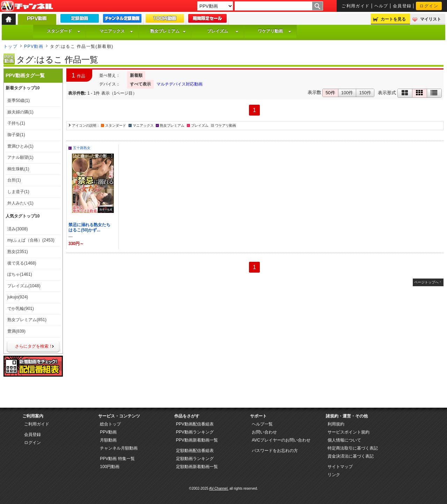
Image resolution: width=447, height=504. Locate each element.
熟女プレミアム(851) (27, 320)
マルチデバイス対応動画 (179, 84)
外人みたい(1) (20, 203)
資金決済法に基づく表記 (351, 456)
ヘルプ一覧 (262, 424)
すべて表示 (140, 84)
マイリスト (431, 19)
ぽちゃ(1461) (20, 274)
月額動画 (108, 440)
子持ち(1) (16, 123)
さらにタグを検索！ (34, 346)
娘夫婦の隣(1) (20, 112)
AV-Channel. (219, 488)
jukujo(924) (18, 297)
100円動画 (110, 467)
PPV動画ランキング (195, 432)
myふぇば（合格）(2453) (31, 240)
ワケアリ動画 (274, 31)
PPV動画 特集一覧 (117, 459)
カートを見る (393, 19)
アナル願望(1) (20, 157)
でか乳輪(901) (21, 309)
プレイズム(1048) (24, 286)
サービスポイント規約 (349, 432)
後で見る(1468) (22, 263)
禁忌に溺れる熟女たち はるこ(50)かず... (91, 227)
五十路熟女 (82, 148)
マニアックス (116, 31)
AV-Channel (27, 6)
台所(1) (14, 180)
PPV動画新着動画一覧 (197, 440)
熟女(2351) (18, 252)
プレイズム (223, 31)
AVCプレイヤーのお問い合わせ (281, 440)
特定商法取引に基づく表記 (353, 448)
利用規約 (336, 424)
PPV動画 (34, 46)
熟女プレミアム (168, 31)
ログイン (429, 6)
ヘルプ (381, 6)
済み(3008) (18, 229)
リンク (334, 475)
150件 (365, 93)
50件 (330, 93)
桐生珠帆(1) (18, 169)
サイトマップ (340, 467)
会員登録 (402, 6)
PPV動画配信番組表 (195, 424)
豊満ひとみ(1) (20, 146)
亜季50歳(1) (19, 101)
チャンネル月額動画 (119, 448)
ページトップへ (426, 282)
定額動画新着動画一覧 (197, 467)
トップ (10, 46)
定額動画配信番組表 (195, 451)
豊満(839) (16, 331)
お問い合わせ (264, 432)
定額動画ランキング (195, 459)
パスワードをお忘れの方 (275, 451)
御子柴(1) (16, 135)
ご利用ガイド (356, 6)
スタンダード (64, 31)
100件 (347, 93)
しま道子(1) (18, 192)
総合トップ (110, 424)
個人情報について (344, 440)
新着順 (136, 75)
